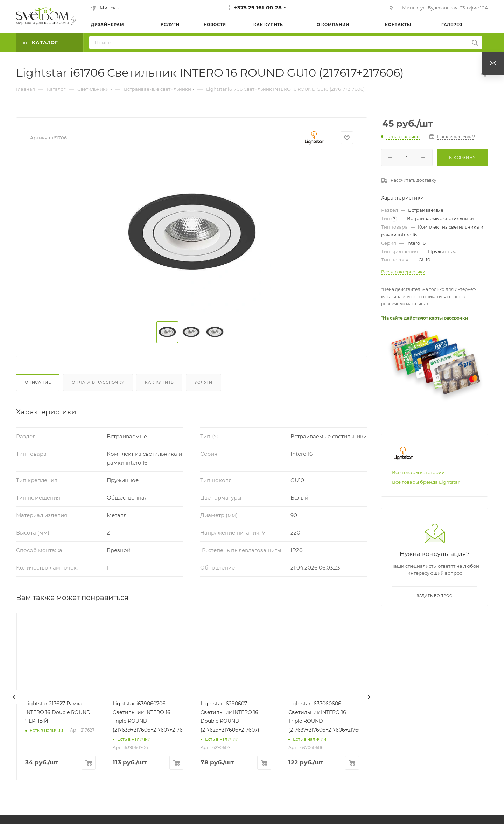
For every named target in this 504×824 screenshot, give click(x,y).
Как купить (159, 382)
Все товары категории (418, 472)
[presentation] (14, 697)
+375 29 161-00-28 (258, 8)
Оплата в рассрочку (98, 382)
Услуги (204, 382)
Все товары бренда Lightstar (426, 482)
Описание (38, 382)
